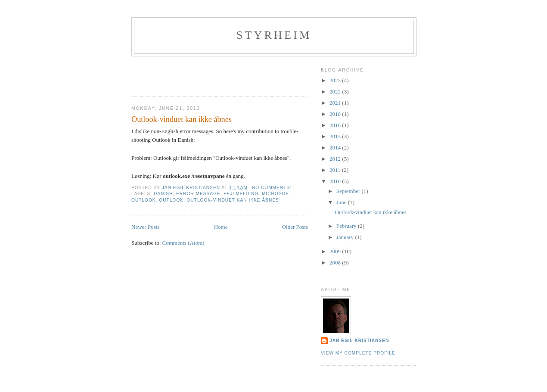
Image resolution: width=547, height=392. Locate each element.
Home (221, 227)
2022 (336, 92)
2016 (336, 125)
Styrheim (274, 35)
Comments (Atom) (183, 243)
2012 (336, 159)
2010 (336, 181)
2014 (336, 148)
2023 (336, 80)
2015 (336, 136)
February (347, 226)
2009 (336, 251)
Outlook (171, 200)
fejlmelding (241, 194)
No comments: (273, 188)
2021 (336, 103)
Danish (163, 194)
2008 (336, 263)
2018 (336, 114)
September (349, 191)
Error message (198, 194)
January (346, 237)
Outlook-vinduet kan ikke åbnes (182, 119)
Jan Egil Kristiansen (359, 341)
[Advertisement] (182, 74)
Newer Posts (145, 227)
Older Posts (295, 227)
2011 (336, 170)
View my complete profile (358, 353)
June (342, 202)
